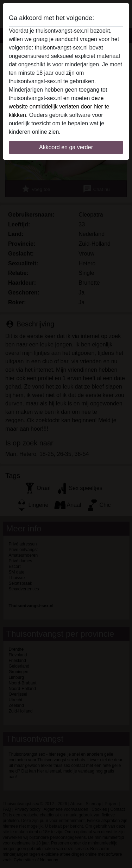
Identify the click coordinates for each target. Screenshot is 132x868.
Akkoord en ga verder (66, 147)
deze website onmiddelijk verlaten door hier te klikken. (59, 107)
